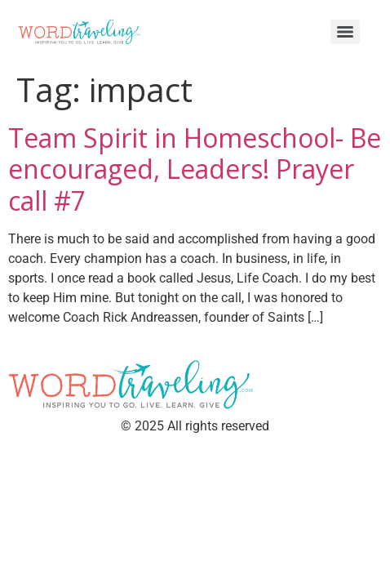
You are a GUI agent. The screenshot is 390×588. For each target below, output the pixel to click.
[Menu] (345, 32)
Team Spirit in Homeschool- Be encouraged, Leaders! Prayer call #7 (195, 169)
